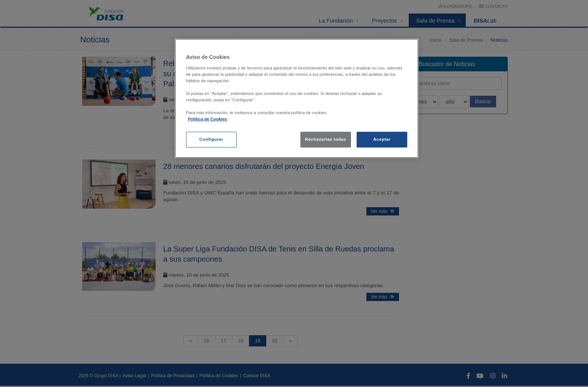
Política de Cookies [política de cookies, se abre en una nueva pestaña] (207, 119)
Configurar (211, 139)
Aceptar (382, 139)
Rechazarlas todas (325, 139)
